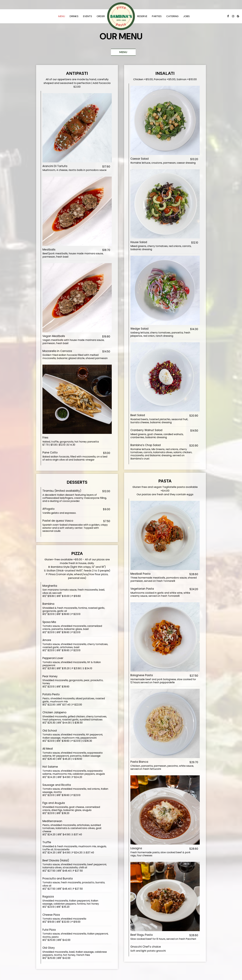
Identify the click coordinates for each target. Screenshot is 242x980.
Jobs (186, 16)
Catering (172, 16)
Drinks (74, 16)
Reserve (142, 16)
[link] (121, 16)
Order (101, 16)
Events (88, 16)
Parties (157, 16)
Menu (62, 16)
